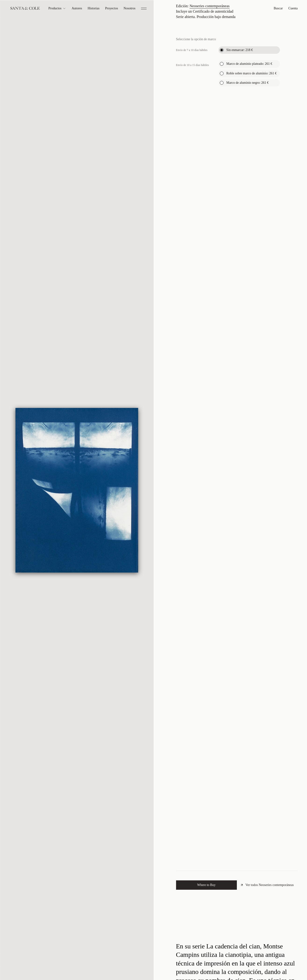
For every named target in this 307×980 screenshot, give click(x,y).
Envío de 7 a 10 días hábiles (192, 131)
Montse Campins (198, 27)
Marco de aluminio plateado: (249, 145)
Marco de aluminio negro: (247, 164)
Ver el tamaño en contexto (221, 68)
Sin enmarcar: (240, 131)
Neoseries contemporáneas (210, 87)
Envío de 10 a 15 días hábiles (193, 146)
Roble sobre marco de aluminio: (251, 154)
